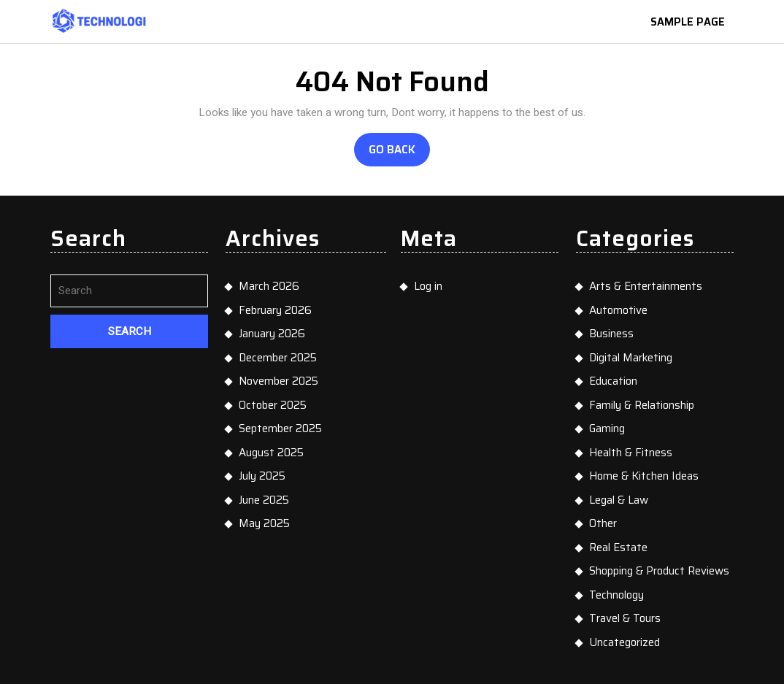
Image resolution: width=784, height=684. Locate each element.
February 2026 (275, 310)
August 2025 (271, 453)
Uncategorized (624, 642)
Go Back (399, 154)
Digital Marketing (631, 358)
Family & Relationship (642, 405)
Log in (428, 286)
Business (611, 334)
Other (603, 523)
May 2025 (264, 523)
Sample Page (693, 23)
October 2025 (273, 405)
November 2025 (278, 381)
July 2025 (262, 476)
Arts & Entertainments (646, 286)
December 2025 (278, 358)
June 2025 (264, 500)
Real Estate (618, 547)
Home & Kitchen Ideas (644, 476)
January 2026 (272, 334)
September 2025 (280, 429)
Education (613, 381)
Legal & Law (619, 500)
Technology (616, 595)
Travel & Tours (625, 618)
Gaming (607, 429)
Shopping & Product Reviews (659, 571)
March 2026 (269, 286)
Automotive (618, 310)
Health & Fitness (631, 453)
